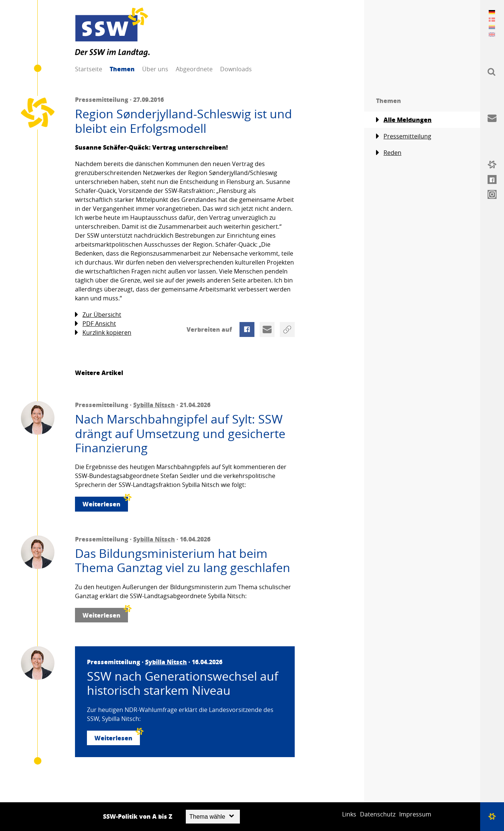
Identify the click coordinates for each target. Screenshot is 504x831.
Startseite (89, 69)
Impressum (415, 814)
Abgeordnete (194, 69)
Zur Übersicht (98, 315)
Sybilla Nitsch (154, 405)
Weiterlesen (105, 502)
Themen (122, 69)
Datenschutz (378, 814)
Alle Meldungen (404, 120)
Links (349, 814)
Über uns (155, 69)
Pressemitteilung (404, 136)
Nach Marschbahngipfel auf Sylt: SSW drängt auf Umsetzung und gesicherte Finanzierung (180, 433)
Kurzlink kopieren (103, 333)
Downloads (236, 69)
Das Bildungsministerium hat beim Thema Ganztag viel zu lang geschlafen (183, 561)
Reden (389, 153)
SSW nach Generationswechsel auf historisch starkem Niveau (183, 683)
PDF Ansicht (96, 324)
